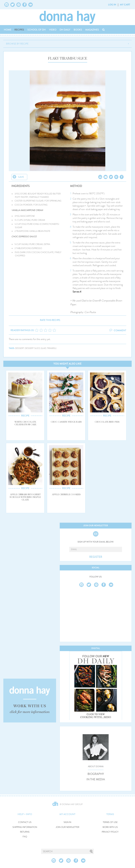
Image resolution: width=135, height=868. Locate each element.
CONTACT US (25, 822)
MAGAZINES (92, 30)
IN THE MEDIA (96, 779)
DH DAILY (65, 30)
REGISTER (96, 557)
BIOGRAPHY (96, 774)
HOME (8, 30)
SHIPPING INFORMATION (25, 827)
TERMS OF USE (110, 822)
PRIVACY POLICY (110, 832)
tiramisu (52, 348)
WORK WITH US (110, 827)
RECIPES (19, 30)
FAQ (25, 837)
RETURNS (25, 832)
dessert (20, 348)
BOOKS (78, 30)
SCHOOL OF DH (37, 30)
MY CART (125, 5)
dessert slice (32, 348)
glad (43, 348)
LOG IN (112, 5)
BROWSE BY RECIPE (17, 44)
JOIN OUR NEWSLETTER (67, 827)
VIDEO (53, 30)
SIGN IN (67, 822)
